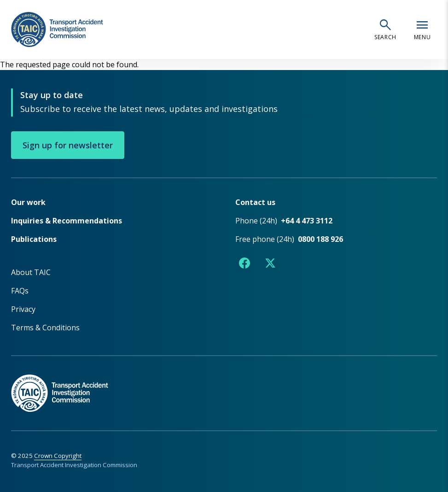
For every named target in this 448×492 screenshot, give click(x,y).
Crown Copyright (58, 456)
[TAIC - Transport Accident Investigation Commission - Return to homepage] (57, 30)
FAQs (20, 291)
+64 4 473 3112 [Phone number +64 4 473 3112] (307, 221)
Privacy (23, 309)
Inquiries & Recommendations (67, 221)
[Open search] (385, 29)
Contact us (255, 202)
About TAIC (31, 272)
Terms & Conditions (45, 328)
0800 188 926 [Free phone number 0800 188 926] (320, 239)
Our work (28, 202)
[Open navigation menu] (422, 29)
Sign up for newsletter (68, 145)
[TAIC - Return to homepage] (224, 384)
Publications (34, 239)
